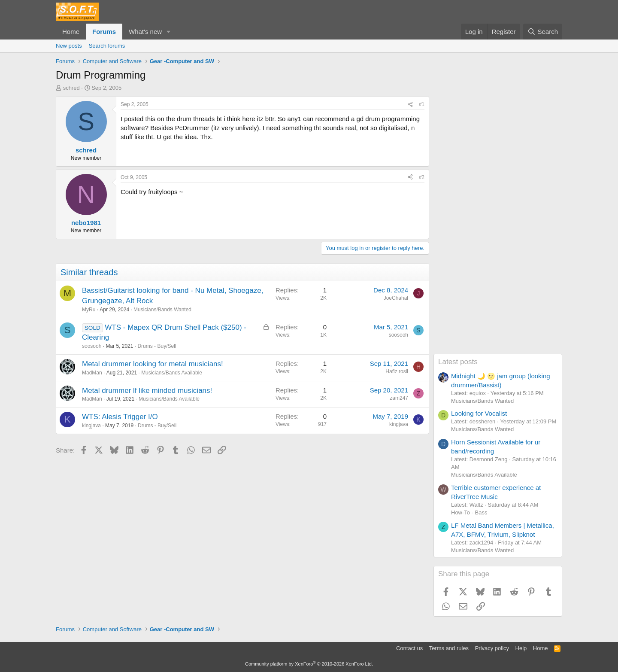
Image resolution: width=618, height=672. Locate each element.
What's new (145, 32)
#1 (422, 104)
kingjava (91, 426)
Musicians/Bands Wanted (162, 310)
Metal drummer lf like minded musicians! (147, 391)
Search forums (107, 46)
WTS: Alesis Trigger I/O (120, 417)
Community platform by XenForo (309, 664)
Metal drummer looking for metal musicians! (153, 364)
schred (71, 88)
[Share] (410, 105)
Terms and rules (449, 648)
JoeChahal (396, 298)
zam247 (399, 398)
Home (71, 32)
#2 (422, 177)
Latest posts (458, 362)
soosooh (92, 346)
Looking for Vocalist (479, 413)
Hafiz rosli (397, 371)
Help (521, 648)
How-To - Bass (469, 512)
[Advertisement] (498, 225)
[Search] (543, 32)
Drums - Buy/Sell (157, 346)
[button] (169, 32)
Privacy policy (492, 648)
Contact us (409, 648)
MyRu (89, 310)
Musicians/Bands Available (172, 373)
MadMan (92, 373)
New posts (69, 46)
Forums (104, 32)
